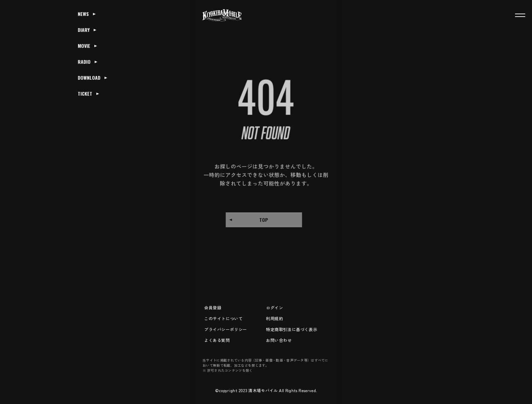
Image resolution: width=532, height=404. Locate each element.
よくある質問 (217, 340)
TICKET (85, 93)
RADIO (84, 62)
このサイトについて (223, 318)
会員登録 (213, 307)
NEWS (83, 14)
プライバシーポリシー (226, 329)
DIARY (84, 30)
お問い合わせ (279, 340)
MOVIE (84, 46)
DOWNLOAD (89, 78)
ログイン (274, 307)
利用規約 (274, 318)
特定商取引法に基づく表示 (292, 329)
